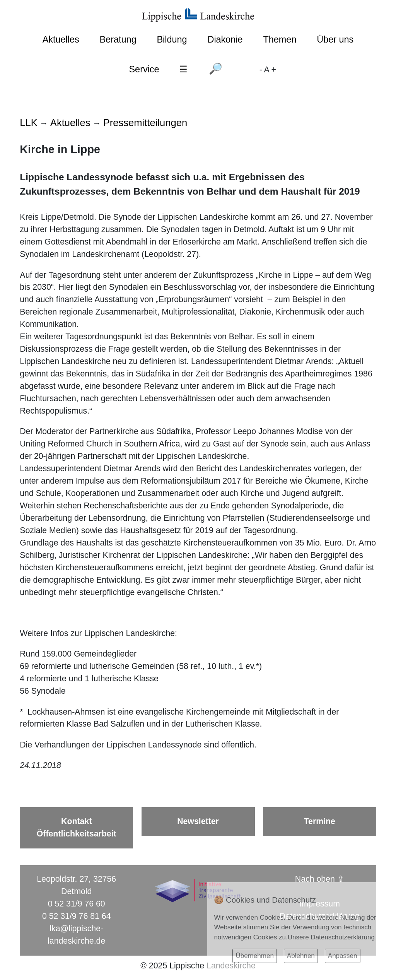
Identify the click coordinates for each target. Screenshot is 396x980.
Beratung (118, 39)
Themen (280, 39)
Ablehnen (301, 956)
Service (144, 69)
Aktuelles (61, 39)
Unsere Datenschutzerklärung (331, 937)
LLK (28, 123)
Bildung (172, 39)
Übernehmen (254, 956)
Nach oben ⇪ (320, 879)
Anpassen (343, 956)
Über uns (335, 39)
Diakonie (225, 39)
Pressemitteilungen (145, 123)
